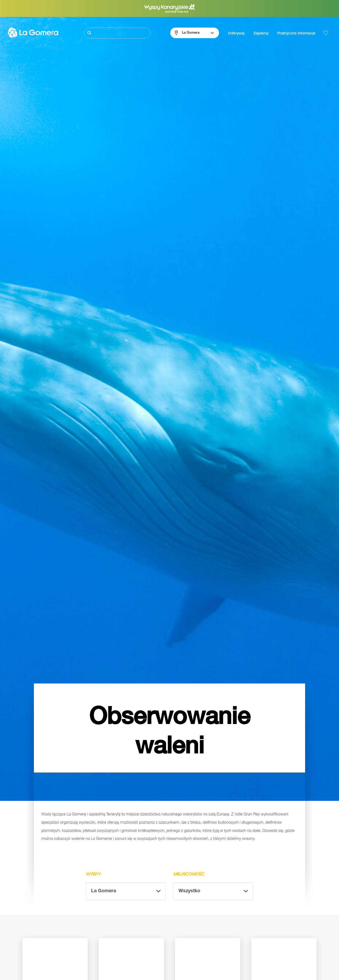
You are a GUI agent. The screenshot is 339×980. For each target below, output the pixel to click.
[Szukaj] (117, 33)
